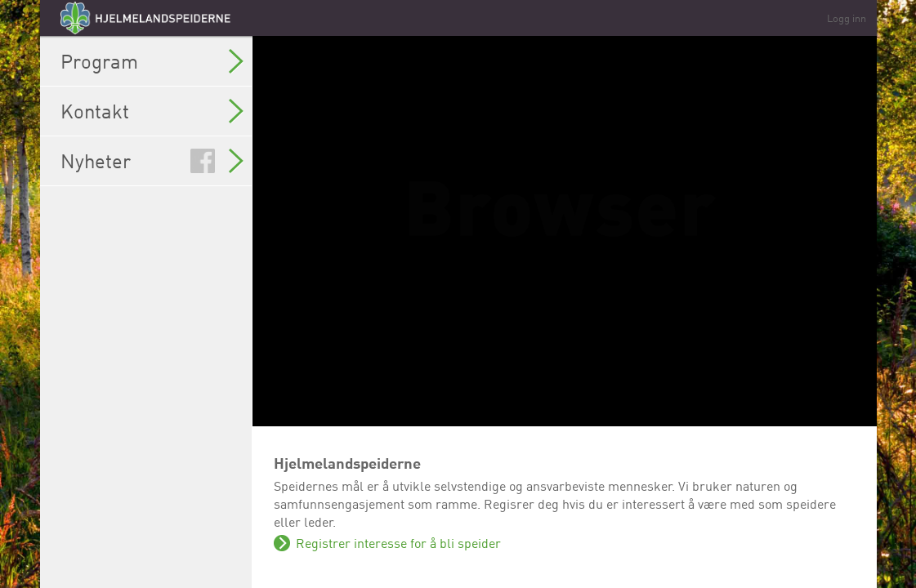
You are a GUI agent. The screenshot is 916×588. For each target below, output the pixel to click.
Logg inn (847, 18)
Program (152, 61)
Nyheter (152, 161)
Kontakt (152, 111)
